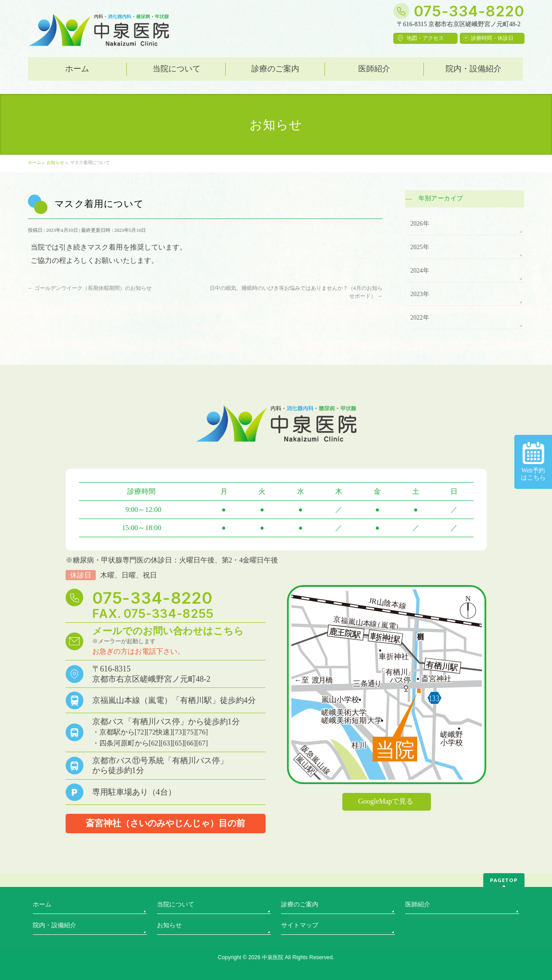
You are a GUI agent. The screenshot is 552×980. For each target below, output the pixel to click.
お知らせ (169, 925)
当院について (176, 904)
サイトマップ (300, 925)
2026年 (420, 224)
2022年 (420, 318)
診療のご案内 (300, 904)
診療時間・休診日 (492, 38)
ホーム (42, 904)
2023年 (420, 294)
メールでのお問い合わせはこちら (168, 631)
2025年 (420, 247)
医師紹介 (418, 904)
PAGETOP (504, 880)
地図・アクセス (425, 38)
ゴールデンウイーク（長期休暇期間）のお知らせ (90, 288)
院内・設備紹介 (55, 925)
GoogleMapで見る (386, 801)
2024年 (420, 271)
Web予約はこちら (533, 462)
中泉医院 (273, 957)
